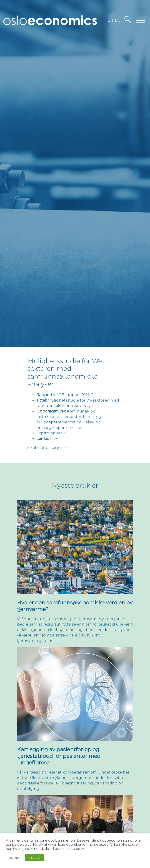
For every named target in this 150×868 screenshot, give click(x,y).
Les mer (14, 858)
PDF (54, 439)
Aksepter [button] (34, 858)
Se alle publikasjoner (47, 448)
